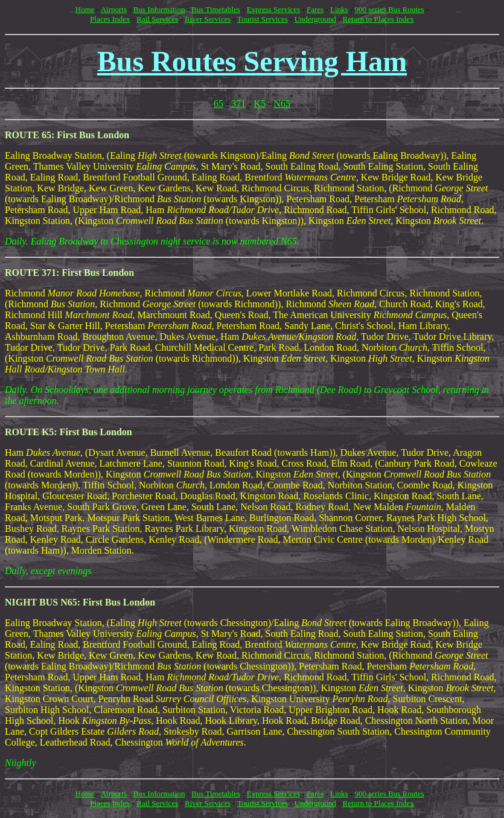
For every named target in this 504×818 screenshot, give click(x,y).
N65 (282, 104)
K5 (260, 104)
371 (238, 104)
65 (219, 104)
